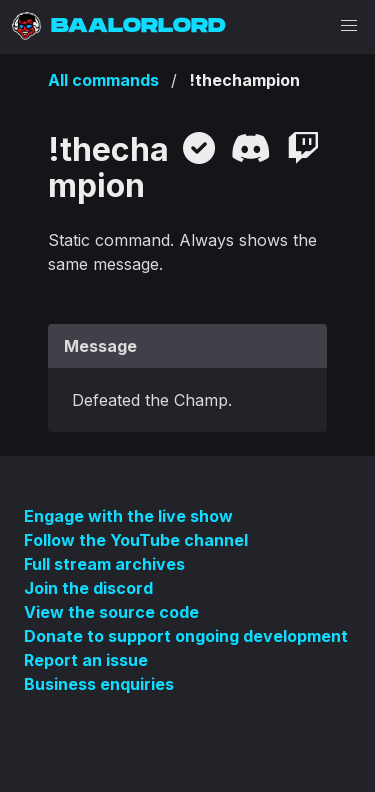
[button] (349, 26)
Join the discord (88, 588)
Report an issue (86, 660)
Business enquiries (99, 684)
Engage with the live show (128, 516)
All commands (103, 80)
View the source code (111, 612)
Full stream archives (104, 564)
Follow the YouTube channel (136, 540)
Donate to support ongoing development (186, 636)
